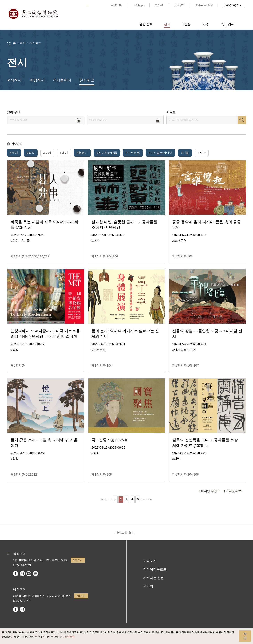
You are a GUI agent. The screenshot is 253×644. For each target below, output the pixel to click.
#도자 (47, 153)
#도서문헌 (133, 153)
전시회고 (35, 43)
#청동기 (82, 153)
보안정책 (70, 637)
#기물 (185, 153)
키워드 (171, 112)
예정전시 (37, 80)
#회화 (31, 153)
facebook (16, 576)
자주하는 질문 (154, 580)
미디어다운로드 (155, 572)
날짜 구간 (14, 112)
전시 (23, 43)
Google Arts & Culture (35, 576)
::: (88, 5)
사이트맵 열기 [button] (125, 535)
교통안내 (77, 562)
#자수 (202, 153)
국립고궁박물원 (33, 14)
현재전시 (14, 80)
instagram (22, 576)
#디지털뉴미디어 (160, 153)
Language (231, 5)
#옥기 (64, 153)
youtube (29, 576)
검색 (242, 120)
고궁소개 (150, 563)
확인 (245, 636)
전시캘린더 (62, 80)
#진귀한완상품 (107, 153)
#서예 (14, 153)
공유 (212, 100)
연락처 (148, 589)
